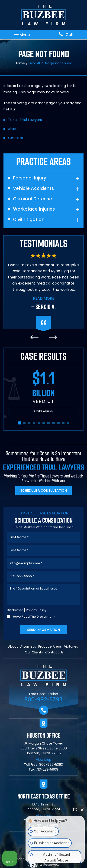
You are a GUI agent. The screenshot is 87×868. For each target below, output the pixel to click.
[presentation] (34, 337)
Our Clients (34, 652)
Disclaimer (15, 610)
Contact (16, 138)
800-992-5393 (43, 699)
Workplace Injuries (34, 209)
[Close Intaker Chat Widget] (82, 810)
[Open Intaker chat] (33, 865)
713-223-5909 (47, 769)
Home (20, 63)
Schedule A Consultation (43, 490)
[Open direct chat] (75, 810)
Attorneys (28, 646)
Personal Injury (30, 178)
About (14, 129)
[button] (19, 423)
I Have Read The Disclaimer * (33, 617)
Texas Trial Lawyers (25, 120)
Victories (71, 646)
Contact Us (54, 652)
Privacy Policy (36, 610)
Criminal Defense (32, 199)
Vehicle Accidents (33, 189)
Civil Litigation (29, 220)
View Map (44, 760)
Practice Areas (50, 646)
